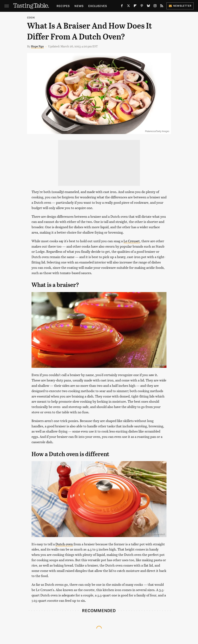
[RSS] (162, 6)
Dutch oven (64, 544)
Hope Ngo (37, 46)
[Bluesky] (148, 6)
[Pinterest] (142, 6)
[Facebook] (122, 6)
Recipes (63, 6)
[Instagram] (155, 6)
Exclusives (98, 6)
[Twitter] (128, 6)
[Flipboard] (135, 6)
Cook (31, 17)
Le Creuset (132, 241)
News (79, 6)
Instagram (160, 365)
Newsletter (180, 6)
